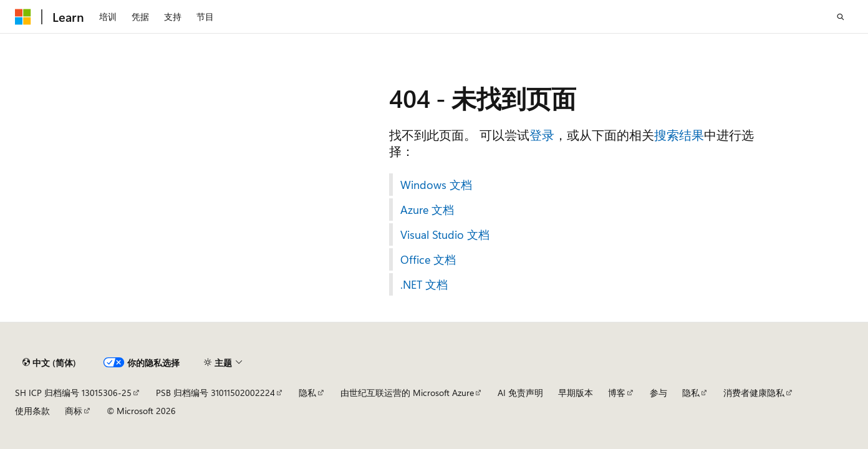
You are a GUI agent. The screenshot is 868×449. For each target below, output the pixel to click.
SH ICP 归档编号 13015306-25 (73, 393)
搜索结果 (679, 134)
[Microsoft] (23, 17)
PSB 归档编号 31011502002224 (215, 393)
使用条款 (32, 411)
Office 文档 (428, 259)
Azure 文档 (427, 210)
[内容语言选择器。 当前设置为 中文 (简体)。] (49, 362)
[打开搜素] (841, 17)
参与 (658, 393)
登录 (542, 134)
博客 (617, 393)
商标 (74, 411)
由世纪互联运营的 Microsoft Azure (407, 393)
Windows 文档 (436, 185)
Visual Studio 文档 (445, 234)
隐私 (307, 393)
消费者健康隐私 (754, 393)
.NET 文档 (424, 284)
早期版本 (576, 393)
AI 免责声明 (520, 393)
